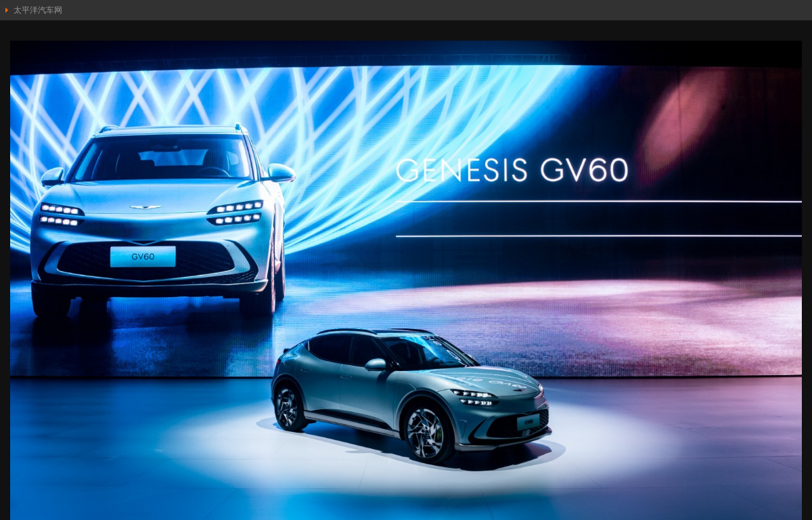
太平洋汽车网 (38, 10)
